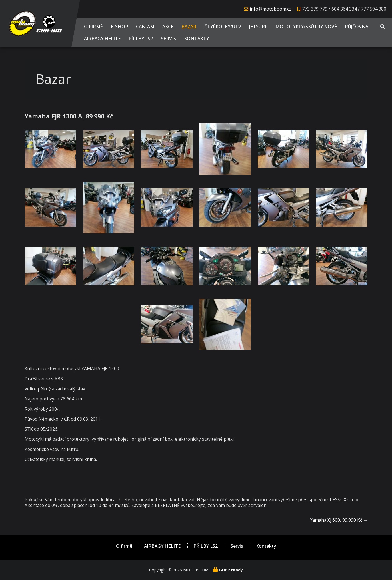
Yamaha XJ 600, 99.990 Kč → (339, 520)
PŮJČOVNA (357, 27)
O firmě (93, 27)
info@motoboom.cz (271, 9)
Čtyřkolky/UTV (223, 27)
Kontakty (196, 39)
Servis (168, 39)
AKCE (168, 27)
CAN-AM (145, 27)
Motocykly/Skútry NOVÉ (306, 27)
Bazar (189, 27)
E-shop (119, 27)
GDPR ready (231, 570)
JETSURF (258, 27)
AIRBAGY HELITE (102, 39)
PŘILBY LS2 (141, 39)
